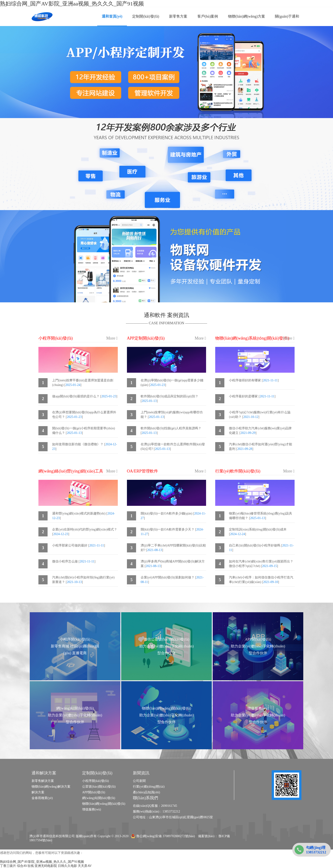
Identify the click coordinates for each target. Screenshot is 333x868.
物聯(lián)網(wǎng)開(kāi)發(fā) (104, 804)
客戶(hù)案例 (208, 16)
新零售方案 (178, 16)
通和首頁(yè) (112, 16)
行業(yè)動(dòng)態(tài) (149, 787)
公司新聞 (139, 781)
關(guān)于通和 (287, 16)
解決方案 (38, 792)
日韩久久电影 (67, 866)
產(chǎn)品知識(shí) (146, 792)
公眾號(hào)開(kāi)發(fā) (99, 787)
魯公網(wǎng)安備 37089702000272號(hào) (163, 836)
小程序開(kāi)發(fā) (95, 781)
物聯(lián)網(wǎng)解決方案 (51, 787)
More (112, 338)
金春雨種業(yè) (42, 798)
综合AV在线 (25, 866)
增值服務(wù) (91, 809)
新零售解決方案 (43, 781)
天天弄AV (85, 866)
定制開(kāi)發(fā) (146, 16)
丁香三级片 (8, 866)
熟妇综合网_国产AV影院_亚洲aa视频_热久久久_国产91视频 (72, 4)
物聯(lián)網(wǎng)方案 (247, 16)
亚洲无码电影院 (46, 866)
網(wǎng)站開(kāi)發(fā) (99, 798)
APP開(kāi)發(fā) (94, 792)
